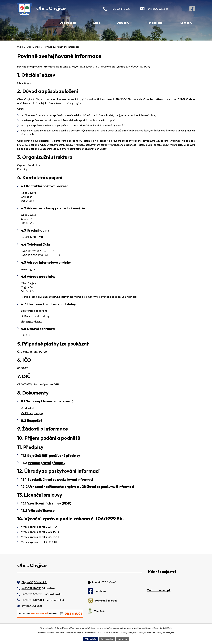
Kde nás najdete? (162, 572)
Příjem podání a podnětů (52, 438)
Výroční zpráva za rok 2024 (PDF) (40, 527)
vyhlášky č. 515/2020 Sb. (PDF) (133, 67)
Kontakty (186, 23)
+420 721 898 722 (120, 9)
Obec (96, 23)
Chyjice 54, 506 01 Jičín (34, 582)
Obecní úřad (68, 23)
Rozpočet (34, 420)
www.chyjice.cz (30, 269)
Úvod (41, 22)
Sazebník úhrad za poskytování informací (60, 479)
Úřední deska (29, 408)
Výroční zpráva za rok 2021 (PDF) (40, 542)
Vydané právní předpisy (47, 463)
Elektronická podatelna (34, 311)
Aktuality (123, 23)
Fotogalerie (155, 23)
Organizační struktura (30, 165)
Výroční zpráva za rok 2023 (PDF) (40, 532)
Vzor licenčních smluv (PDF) (49, 503)
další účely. (167, 628)
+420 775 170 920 (32, 600)
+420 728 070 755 (31, 255)
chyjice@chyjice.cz (158, 9)
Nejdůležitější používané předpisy (53, 455)
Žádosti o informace (45, 429)
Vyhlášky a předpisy (32, 413)
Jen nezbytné (107, 639)
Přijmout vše (90, 639)
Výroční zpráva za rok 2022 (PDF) (40, 537)
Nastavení (123, 639)
